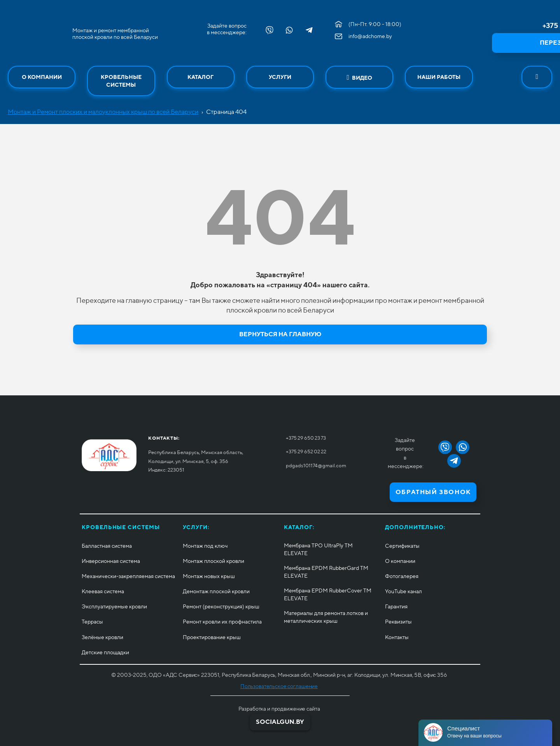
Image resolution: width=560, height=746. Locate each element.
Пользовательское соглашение (279, 686)
